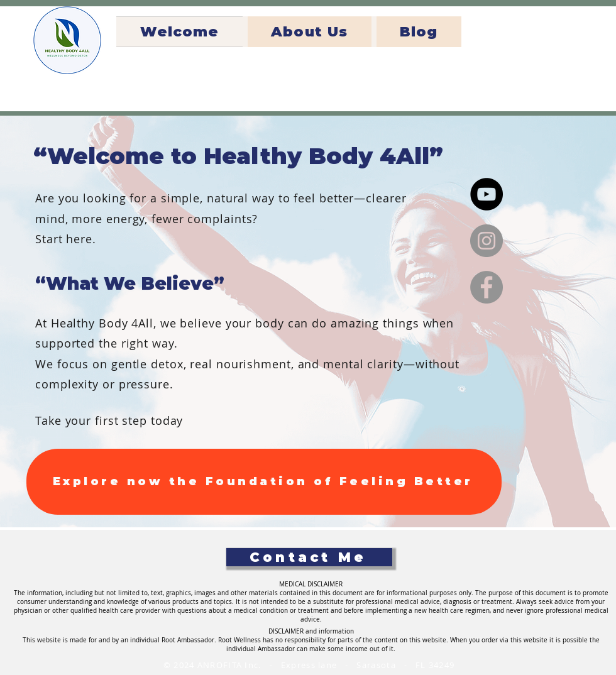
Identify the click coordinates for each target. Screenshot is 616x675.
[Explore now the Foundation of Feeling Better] (264, 482)
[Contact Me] (309, 557)
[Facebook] (487, 287)
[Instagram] (487, 241)
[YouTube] (487, 194)
